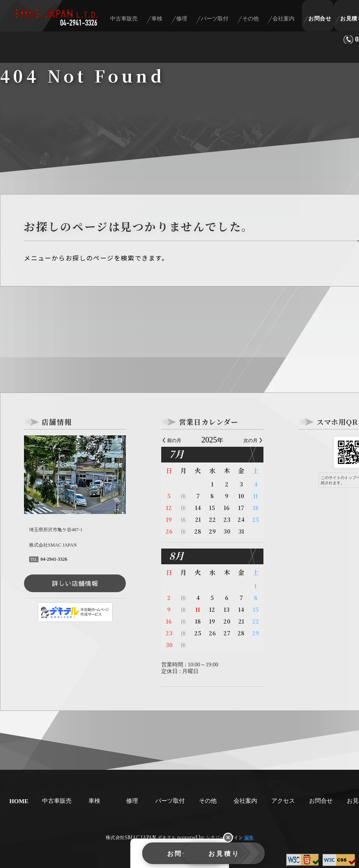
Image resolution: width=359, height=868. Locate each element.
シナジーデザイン (224, 837)
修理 (199, 20)
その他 (260, 20)
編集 (249, 837)
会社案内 (289, 20)
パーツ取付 (228, 20)
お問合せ (321, 20)
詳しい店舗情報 (75, 583)
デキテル (167, 837)
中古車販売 (149, 20)
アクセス (283, 801)
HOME (19, 801)
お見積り (223, 855)
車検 (178, 20)
